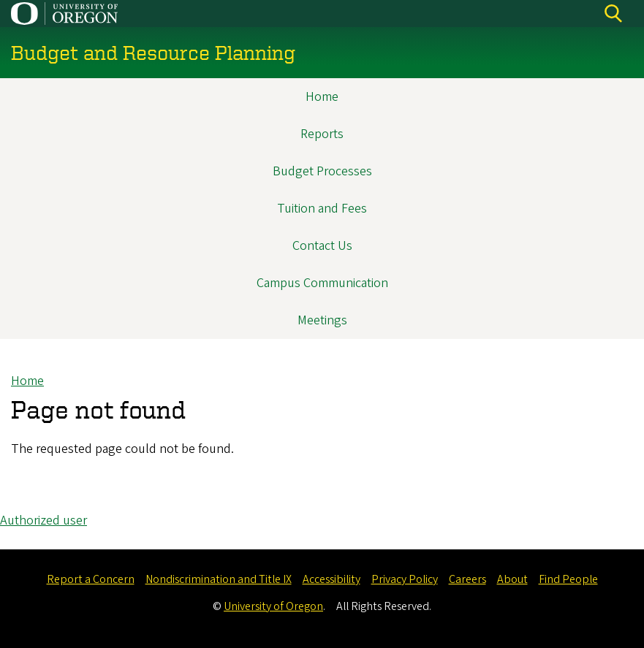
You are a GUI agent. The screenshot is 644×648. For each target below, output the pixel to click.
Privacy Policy (405, 579)
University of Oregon (273, 606)
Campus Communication (322, 283)
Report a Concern (91, 579)
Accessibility (332, 579)
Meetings (322, 320)
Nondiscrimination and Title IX (219, 579)
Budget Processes (322, 171)
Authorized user (43, 521)
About (512, 579)
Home (322, 97)
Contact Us (322, 246)
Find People (568, 579)
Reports (322, 134)
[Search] (613, 14)
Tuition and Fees (322, 209)
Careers (467, 579)
